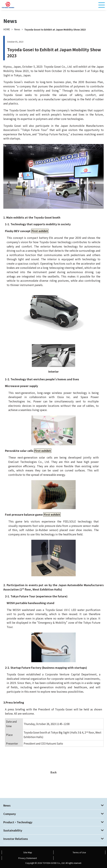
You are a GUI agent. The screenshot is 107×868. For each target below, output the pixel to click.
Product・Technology (18, 822)
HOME (7, 29)
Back (53, 772)
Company (10, 814)
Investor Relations (16, 839)
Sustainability (13, 830)
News (17, 29)
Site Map (28, 852)
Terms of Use (79, 852)
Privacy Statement (28, 858)
